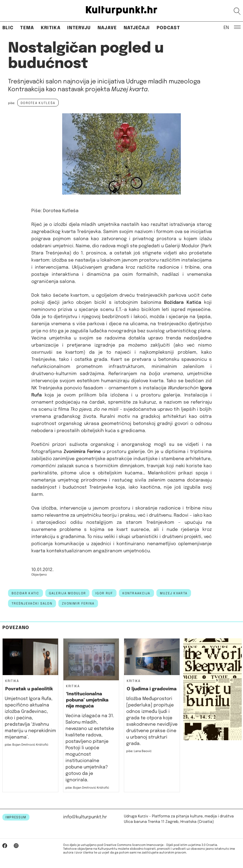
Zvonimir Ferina (78, 604)
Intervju (79, 28)
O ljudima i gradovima (152, 689)
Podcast (168, 28)
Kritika (51, 28)
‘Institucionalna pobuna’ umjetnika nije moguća (87, 700)
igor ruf (104, 593)
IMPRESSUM (16, 817)
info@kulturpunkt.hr (85, 817)
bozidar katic (26, 593)
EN (226, 27)
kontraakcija (136, 593)
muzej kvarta (174, 593)
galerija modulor (67, 593)
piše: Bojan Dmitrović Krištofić (27, 745)
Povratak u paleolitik (29, 689)
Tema (27, 28)
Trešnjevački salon (32, 604)
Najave (107, 28)
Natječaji (137, 28)
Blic (8, 28)
